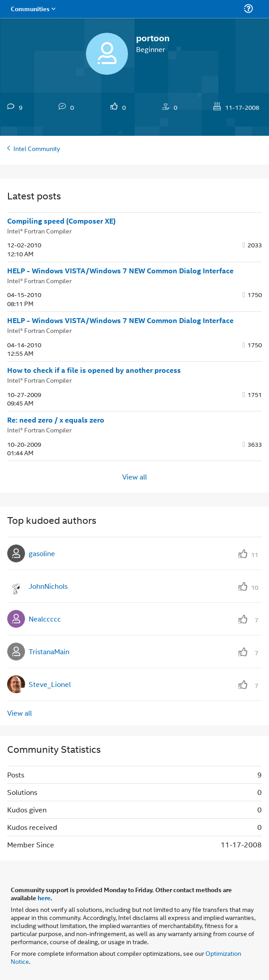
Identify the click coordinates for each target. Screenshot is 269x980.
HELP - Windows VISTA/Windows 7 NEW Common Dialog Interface (120, 271)
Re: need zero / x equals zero (56, 420)
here (44, 898)
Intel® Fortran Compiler (39, 231)
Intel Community (37, 148)
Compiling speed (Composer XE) (61, 221)
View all (134, 477)
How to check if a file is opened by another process (94, 370)
